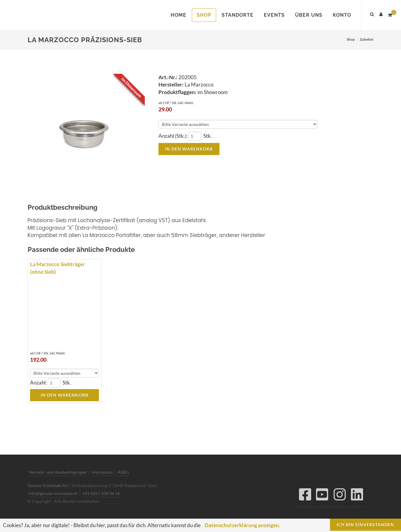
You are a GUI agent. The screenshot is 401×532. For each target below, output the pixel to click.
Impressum (102, 472)
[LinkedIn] (357, 496)
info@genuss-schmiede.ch (53, 493)
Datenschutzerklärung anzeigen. (242, 525)
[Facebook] (305, 496)
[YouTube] (322, 496)
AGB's (123, 472)
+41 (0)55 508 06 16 (101, 493)
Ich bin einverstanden (365, 525)
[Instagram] (340, 496)
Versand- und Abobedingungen (58, 472)
